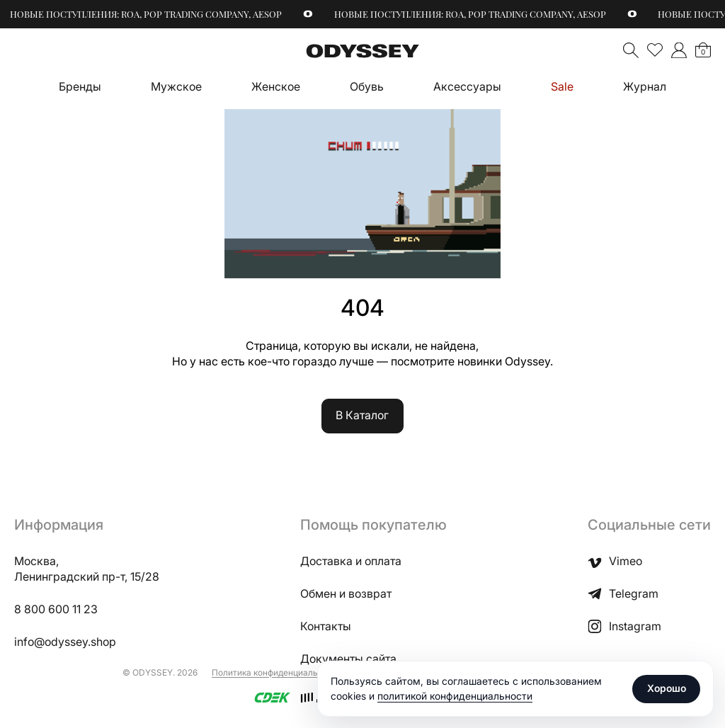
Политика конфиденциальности (277, 672)
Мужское (176, 87)
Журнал (645, 87)
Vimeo (615, 562)
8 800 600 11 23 (56, 609)
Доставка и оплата (351, 561)
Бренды (80, 87)
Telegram (623, 594)
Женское (276, 87)
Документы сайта (348, 659)
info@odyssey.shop (65, 642)
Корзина (703, 52)
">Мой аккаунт (679, 50)
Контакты (326, 626)
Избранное (655, 50)
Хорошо (667, 688)
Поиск (631, 50)
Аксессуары (467, 87)
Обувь (367, 87)
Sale (562, 87)
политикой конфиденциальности (455, 696)
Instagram (624, 627)
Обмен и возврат (346, 594)
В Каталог (362, 415)
